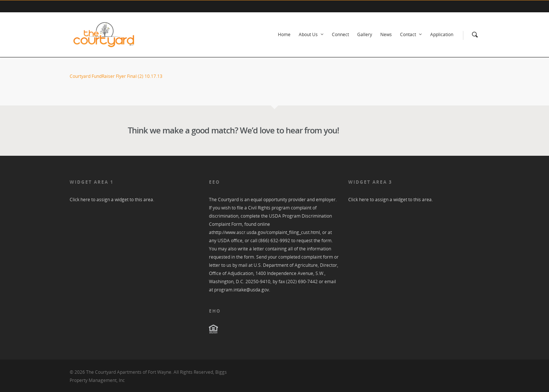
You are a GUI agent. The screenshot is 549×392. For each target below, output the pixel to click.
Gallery (365, 34)
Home (284, 34)
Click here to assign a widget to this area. (112, 200)
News (386, 34)
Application (442, 34)
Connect (340, 34)
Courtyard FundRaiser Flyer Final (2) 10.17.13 (116, 76)
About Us (312, 35)
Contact (411, 35)
